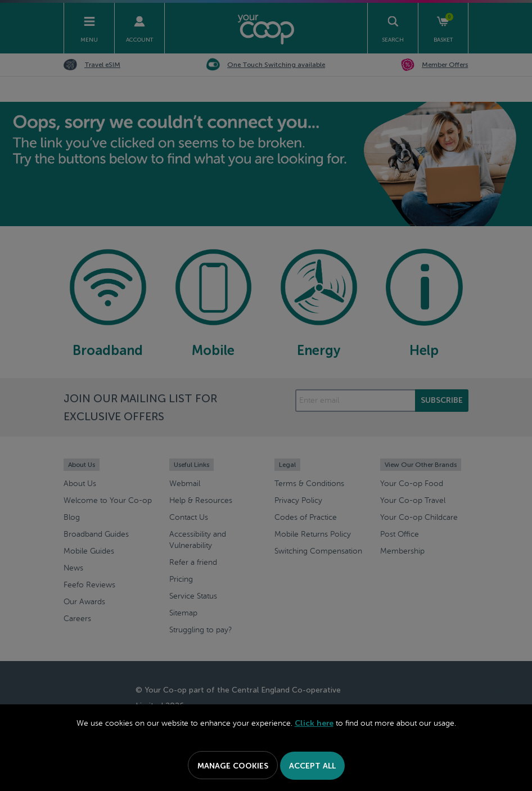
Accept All (312, 766)
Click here (314, 723)
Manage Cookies (233, 766)
